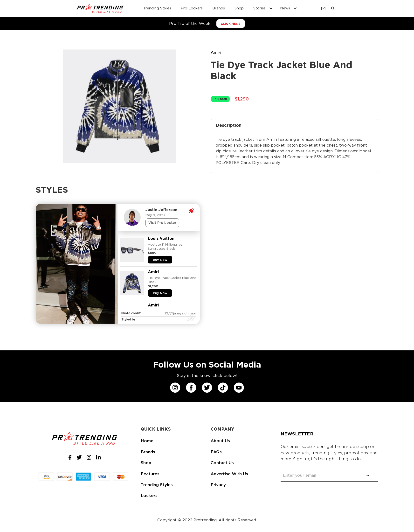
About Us (220, 441)
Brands (148, 452)
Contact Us (222, 463)
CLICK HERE (231, 24)
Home (147, 441)
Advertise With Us (229, 474)
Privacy (218, 485)
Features (150, 474)
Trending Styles (157, 485)
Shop (146, 463)
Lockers (149, 496)
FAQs (216, 452)
